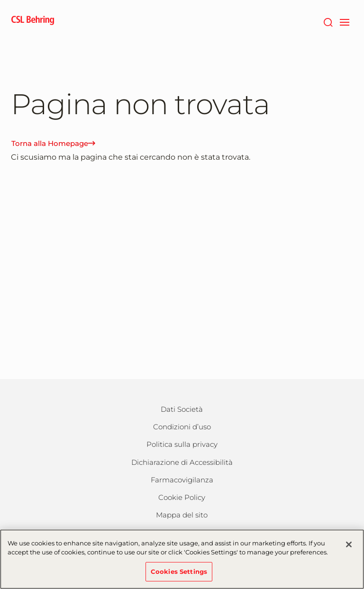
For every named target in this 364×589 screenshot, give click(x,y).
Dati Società (182, 409)
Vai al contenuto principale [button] (0, 0)
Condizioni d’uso (182, 427)
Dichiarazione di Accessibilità (182, 462)
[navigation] (344, 21)
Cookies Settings (179, 577)
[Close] (349, 550)
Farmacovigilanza (182, 480)
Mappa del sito (182, 515)
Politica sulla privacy (182, 444)
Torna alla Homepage (53, 143)
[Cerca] (328, 21)
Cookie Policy (182, 497)
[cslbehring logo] (33, 21)
